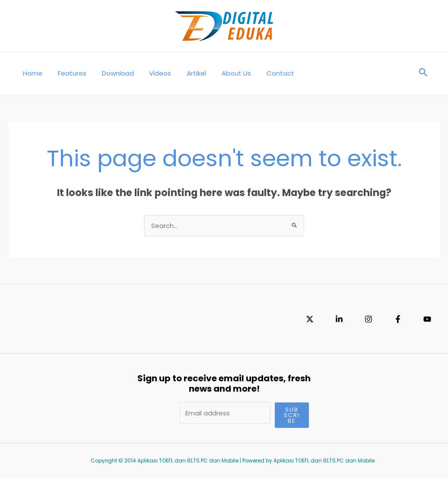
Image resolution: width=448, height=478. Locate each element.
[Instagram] (369, 319)
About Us (222, 73)
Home (31, 73)
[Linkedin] (339, 319)
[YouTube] (427, 319)
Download (111, 73)
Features (68, 73)
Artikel (185, 73)
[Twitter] (310, 319)
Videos (151, 73)
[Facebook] (398, 319)
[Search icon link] (423, 73)
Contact (264, 73)
